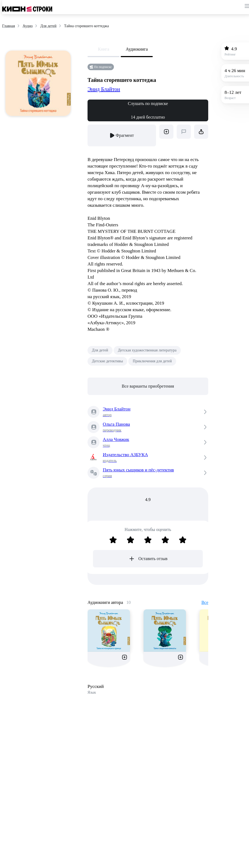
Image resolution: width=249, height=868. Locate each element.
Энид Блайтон (104, 89)
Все (205, 602)
